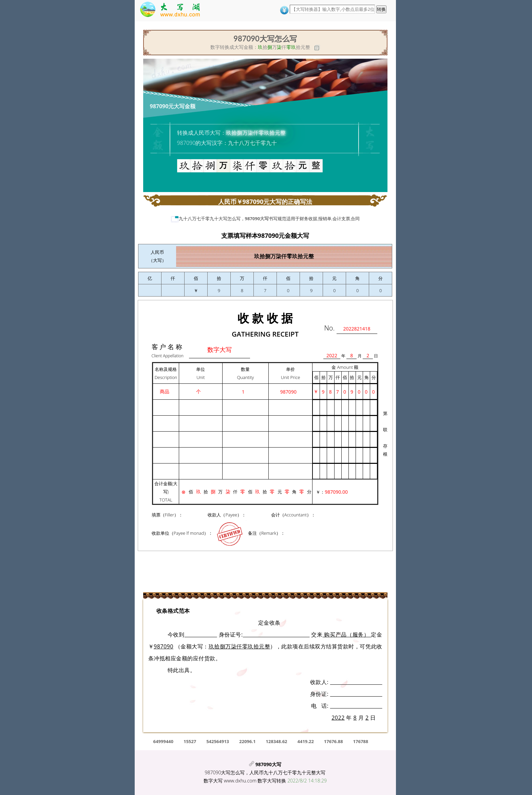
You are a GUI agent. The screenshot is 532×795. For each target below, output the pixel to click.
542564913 (218, 741)
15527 (190, 741)
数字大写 (213, 781)
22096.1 (247, 741)
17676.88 (334, 741)
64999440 (163, 741)
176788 (361, 741)
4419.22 (306, 741)
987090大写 (257, 219)
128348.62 (276, 741)
